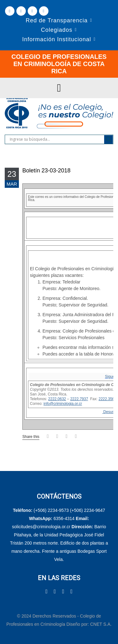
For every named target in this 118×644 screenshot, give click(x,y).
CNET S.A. (101, 624)
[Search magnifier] (109, 139)
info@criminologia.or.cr (63, 404)
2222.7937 (79, 399)
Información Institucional (56, 39)
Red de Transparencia (56, 20)
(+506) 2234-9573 (51, 510)
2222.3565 (107, 399)
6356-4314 (64, 518)
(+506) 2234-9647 (87, 510)
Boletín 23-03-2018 (46, 171)
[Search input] (56, 139)
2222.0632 (57, 399)
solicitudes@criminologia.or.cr (42, 527)
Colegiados (57, 30)
